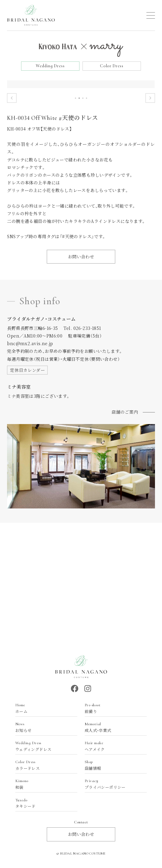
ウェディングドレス (43, 746)
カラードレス (43, 765)
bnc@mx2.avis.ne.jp (30, 343)
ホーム (43, 708)
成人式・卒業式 (113, 727)
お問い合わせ (81, 257)
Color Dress (112, 66)
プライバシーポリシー (113, 784)
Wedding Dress (50, 66)
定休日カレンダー (28, 370)
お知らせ (43, 727)
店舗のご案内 (125, 412)
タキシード (43, 803)
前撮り (113, 708)
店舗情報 (113, 765)
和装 (43, 784)
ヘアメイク (113, 746)
